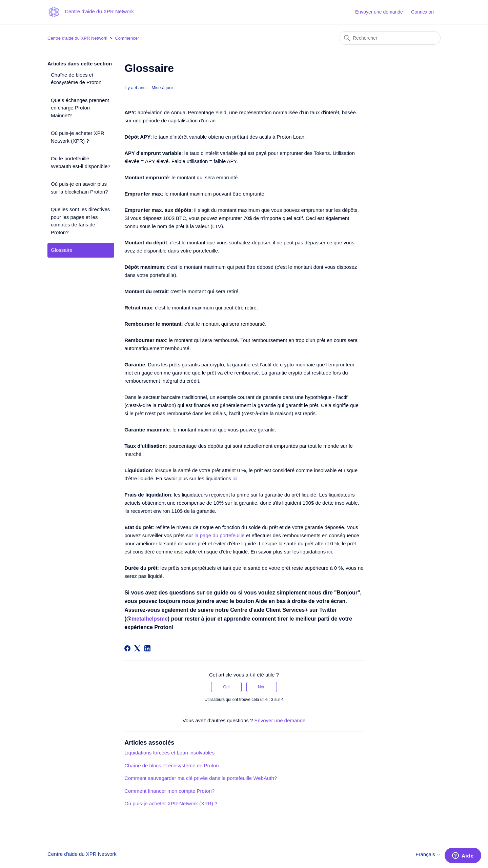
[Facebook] (127, 648)
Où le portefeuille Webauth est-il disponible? (81, 162)
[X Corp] (137, 648)
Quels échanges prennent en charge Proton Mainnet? (80, 108)
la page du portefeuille (220, 535)
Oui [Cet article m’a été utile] (227, 687)
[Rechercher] (390, 38)
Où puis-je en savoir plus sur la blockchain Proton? (79, 188)
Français (428, 854)
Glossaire (62, 250)
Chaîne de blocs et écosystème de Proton (76, 79)
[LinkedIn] (147, 648)
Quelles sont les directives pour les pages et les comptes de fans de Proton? (80, 221)
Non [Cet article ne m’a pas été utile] (262, 687)
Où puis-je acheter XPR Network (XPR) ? (78, 137)
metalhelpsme (150, 619)
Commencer (127, 38)
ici (235, 478)
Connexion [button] (422, 12)
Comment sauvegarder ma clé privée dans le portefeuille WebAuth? (201, 778)
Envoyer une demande (379, 12)
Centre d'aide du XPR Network (77, 38)
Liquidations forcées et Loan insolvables (169, 753)
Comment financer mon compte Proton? (169, 791)
